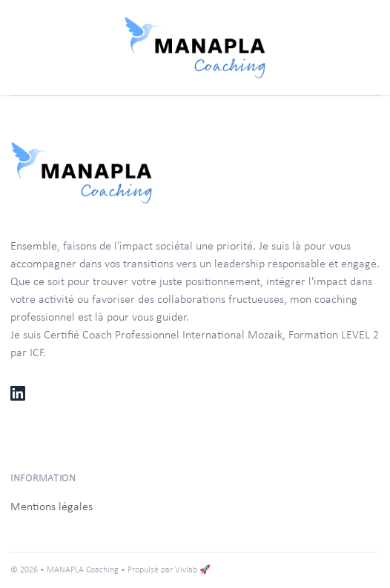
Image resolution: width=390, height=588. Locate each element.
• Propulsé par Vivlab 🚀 (166, 570)
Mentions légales (52, 507)
